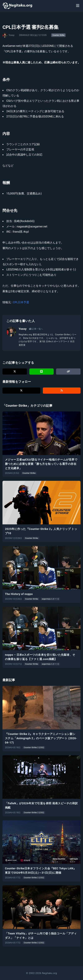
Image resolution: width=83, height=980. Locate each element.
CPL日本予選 (21, 302)
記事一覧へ (36, 329)
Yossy (23, 329)
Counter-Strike (58, 35)
